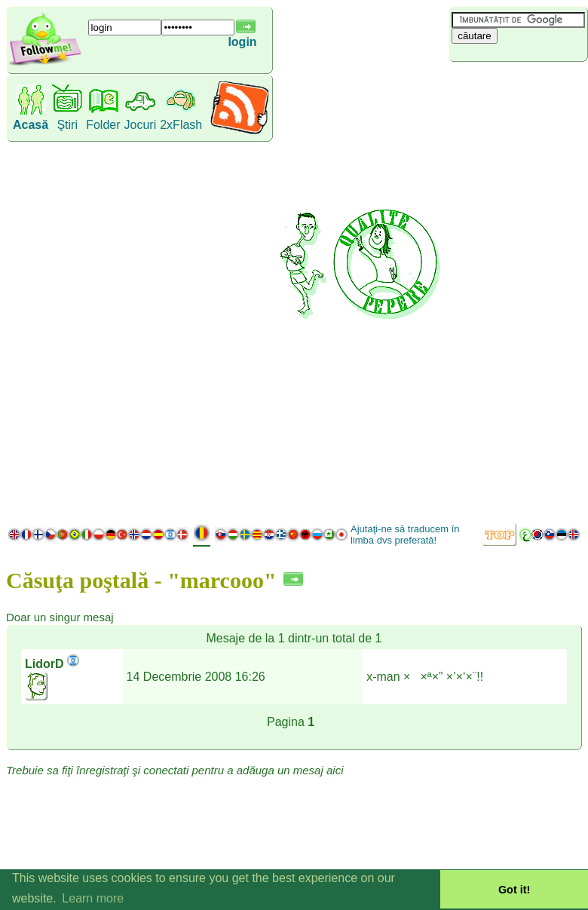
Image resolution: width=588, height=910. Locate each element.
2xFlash (181, 125)
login (242, 42)
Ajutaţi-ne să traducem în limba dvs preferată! (405, 535)
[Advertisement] (514, 290)
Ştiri (67, 125)
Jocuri (141, 125)
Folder (103, 125)
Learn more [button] (93, 898)
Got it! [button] (514, 890)
